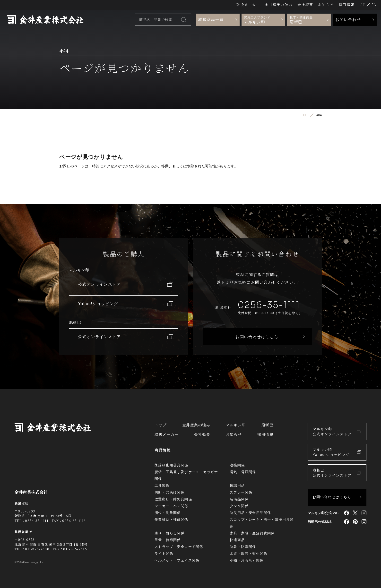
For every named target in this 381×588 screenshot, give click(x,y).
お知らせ (326, 5)
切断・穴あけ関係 (169, 492)
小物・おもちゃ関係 (247, 560)
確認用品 (237, 486)
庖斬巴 (268, 425)
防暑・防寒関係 (243, 547)
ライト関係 (164, 554)
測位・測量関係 (168, 513)
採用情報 (347, 5)
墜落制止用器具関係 (171, 465)
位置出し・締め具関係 (173, 499)
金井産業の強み (279, 5)
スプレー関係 (241, 492)
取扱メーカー (248, 5)
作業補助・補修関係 (171, 520)
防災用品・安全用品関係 (250, 513)
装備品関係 (239, 499)
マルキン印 (236, 425)
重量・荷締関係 (168, 540)
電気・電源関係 (243, 472)
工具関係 (162, 486)
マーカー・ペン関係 (171, 506)
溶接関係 (237, 465)
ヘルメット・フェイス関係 (177, 560)
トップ (161, 425)
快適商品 (237, 540)
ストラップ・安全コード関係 (179, 547)
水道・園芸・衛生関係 (249, 554)
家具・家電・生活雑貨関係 (252, 533)
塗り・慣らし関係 (169, 533)
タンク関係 (239, 506)
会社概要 (305, 5)
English (374, 5)
